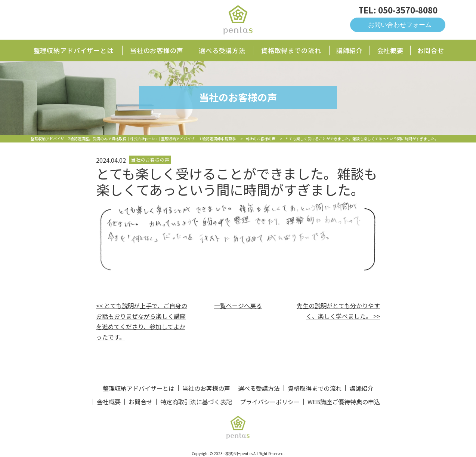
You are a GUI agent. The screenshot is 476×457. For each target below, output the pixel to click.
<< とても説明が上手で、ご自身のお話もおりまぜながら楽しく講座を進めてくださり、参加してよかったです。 (142, 321)
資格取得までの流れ (291, 50)
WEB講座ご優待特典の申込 (344, 402)
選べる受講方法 (222, 50)
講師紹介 (350, 50)
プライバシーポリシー (270, 402)
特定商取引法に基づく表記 (196, 402)
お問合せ (431, 50)
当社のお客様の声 (157, 50)
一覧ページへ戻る (238, 306)
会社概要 (390, 50)
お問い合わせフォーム (400, 25)
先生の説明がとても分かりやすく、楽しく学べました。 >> (338, 311)
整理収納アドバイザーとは (74, 50)
